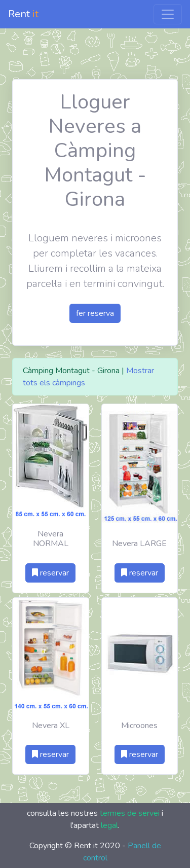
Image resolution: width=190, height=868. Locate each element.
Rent (23, 14)
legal (109, 825)
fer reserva (95, 313)
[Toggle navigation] (168, 14)
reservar (50, 573)
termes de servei (130, 813)
